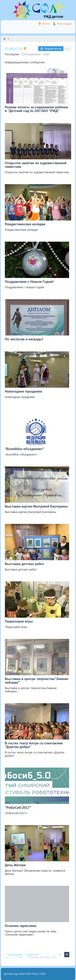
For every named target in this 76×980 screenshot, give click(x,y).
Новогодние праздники (24, 391)
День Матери (15, 865)
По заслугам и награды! (24, 339)
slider (46, 54)
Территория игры (19, 621)
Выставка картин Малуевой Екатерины (36, 506)
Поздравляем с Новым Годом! (29, 282)
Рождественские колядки (25, 224)
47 (8, 957)
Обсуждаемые (31, 54)
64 (21, 957)
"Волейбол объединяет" (25, 449)
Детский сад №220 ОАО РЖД (20, 974)
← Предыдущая (14, 955)
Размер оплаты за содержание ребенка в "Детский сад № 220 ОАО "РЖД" (36, 109)
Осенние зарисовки (21, 926)
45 (60, 955)
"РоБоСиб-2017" (18, 808)
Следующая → (34, 955)
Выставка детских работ (25, 564)
